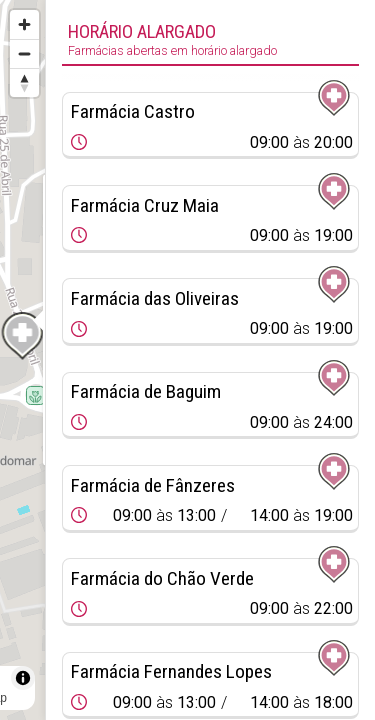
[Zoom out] (24, 53)
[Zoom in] (24, 24)
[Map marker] (23, 336)
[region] (22, 360)
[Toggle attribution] (23, 678)
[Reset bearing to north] (24, 82)
